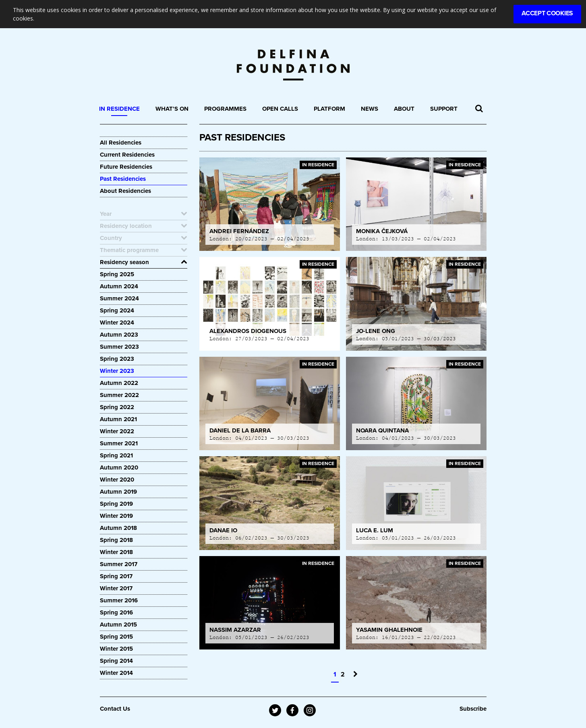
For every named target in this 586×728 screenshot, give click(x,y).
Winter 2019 (116, 516)
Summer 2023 (119, 347)
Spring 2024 (117, 310)
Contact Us (115, 709)
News (370, 109)
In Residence (119, 109)
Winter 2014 (116, 673)
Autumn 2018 (118, 528)
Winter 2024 (117, 323)
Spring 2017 (116, 576)
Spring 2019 (116, 504)
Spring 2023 (117, 359)
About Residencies (125, 191)
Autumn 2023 (119, 335)
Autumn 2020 (119, 467)
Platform (329, 109)
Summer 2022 (119, 395)
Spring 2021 (116, 455)
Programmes (225, 109)
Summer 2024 (119, 298)
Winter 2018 (116, 552)
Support (444, 109)
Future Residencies (126, 167)
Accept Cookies (547, 13)
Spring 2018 (116, 540)
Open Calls (280, 109)
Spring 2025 (117, 274)
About (404, 109)
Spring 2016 (116, 612)
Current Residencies (127, 155)
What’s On (172, 109)
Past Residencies (123, 179)
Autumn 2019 (118, 492)
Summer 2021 (119, 443)
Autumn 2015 (118, 625)
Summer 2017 (119, 564)
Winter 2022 (117, 431)
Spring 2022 (117, 407)
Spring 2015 (116, 637)
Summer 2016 (119, 600)
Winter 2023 (117, 371)
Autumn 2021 (118, 419)
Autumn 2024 (119, 286)
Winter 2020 (117, 480)
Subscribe (473, 709)
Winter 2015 (116, 649)
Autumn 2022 (119, 383)
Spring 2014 (116, 661)
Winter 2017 (116, 588)
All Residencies (121, 143)
